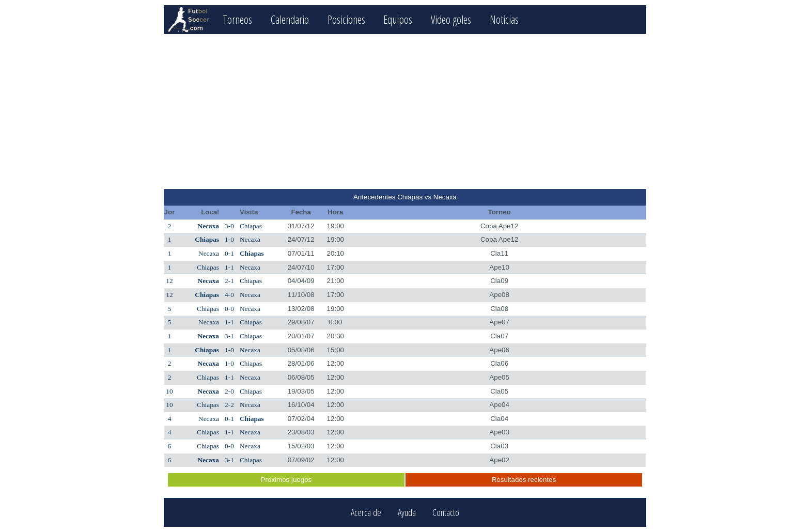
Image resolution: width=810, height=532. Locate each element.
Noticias (504, 19)
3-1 (229, 336)
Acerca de (366, 513)
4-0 (229, 295)
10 (169, 391)
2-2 (229, 405)
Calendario (290, 19)
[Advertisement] (405, 112)
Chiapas (251, 226)
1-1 (229, 267)
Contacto (446, 513)
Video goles (451, 19)
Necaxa (208, 226)
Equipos (398, 19)
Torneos (237, 19)
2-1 (229, 281)
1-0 (229, 239)
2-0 (229, 391)
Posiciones (346, 19)
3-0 (229, 226)
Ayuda (407, 513)
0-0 (229, 309)
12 (169, 281)
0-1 (229, 253)
